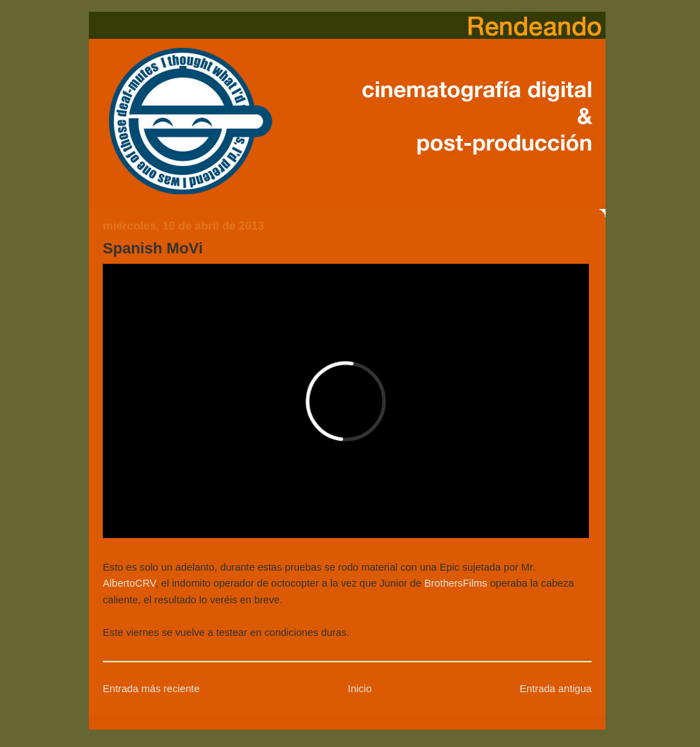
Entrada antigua (556, 689)
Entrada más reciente (151, 689)
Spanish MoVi (153, 248)
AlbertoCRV (129, 583)
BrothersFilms (456, 583)
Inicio (360, 689)
